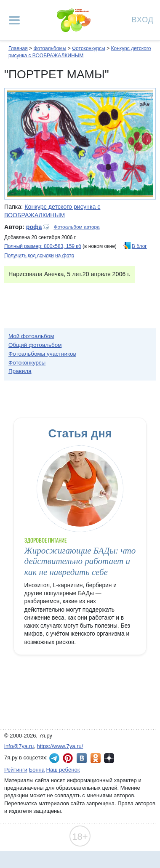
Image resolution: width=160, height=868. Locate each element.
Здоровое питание (46, 540)
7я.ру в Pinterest (68, 758)
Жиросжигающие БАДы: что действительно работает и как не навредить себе (80, 561)
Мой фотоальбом (31, 336)
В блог (139, 246)
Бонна (37, 770)
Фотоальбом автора (76, 227)
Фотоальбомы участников (42, 354)
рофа (34, 227)
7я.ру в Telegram (54, 758)
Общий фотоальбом (35, 345)
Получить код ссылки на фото (39, 256)
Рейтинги (16, 770)
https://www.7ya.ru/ (60, 746)
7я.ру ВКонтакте (82, 758)
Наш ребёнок (63, 770)
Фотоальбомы (50, 48)
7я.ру (109, 758)
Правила (20, 371)
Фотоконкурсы (89, 48)
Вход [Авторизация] (143, 19)
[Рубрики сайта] (14, 20)
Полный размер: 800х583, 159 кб (43, 246)
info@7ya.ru (19, 746)
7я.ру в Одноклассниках (96, 758)
